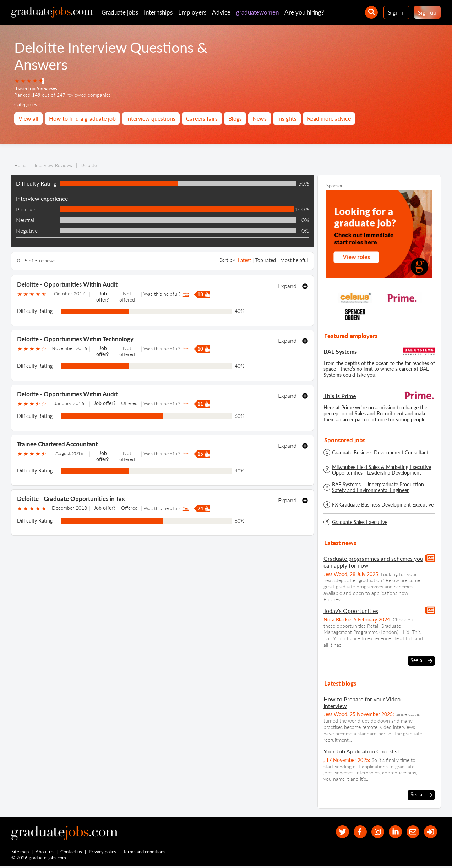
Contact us (72, 853)
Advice (221, 12)
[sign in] (430, 832)
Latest (244, 260)
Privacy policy (103, 853)
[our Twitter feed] (334, 832)
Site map (20, 853)
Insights (287, 118)
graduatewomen (257, 12)
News (260, 118)
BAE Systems (340, 351)
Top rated (266, 260)
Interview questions (151, 118)
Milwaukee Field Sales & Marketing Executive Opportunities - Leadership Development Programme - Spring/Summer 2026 (382, 470)
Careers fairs (202, 118)
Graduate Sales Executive (360, 522)
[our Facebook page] (353, 832)
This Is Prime (340, 396)
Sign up (427, 12)
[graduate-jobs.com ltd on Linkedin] (392, 832)
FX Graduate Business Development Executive (383, 505)
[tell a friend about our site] (411, 832)
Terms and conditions (145, 853)
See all (421, 660)
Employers (192, 12)
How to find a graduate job (82, 118)
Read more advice (329, 118)
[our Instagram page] (373, 832)
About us (45, 853)
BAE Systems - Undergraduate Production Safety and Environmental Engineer (378, 487)
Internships (158, 12)
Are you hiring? (304, 12)
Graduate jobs (120, 12)
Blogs (235, 118)
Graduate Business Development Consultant (380, 453)
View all (28, 118)
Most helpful (294, 260)
